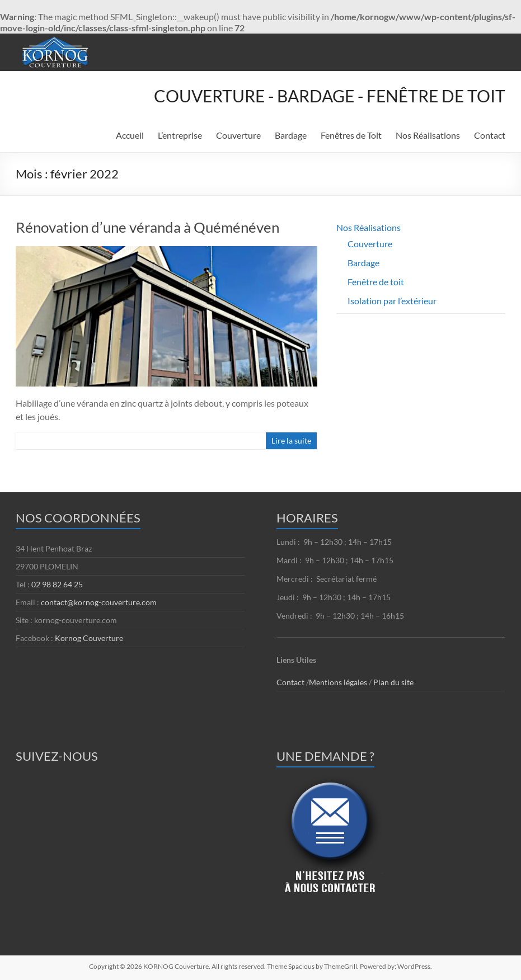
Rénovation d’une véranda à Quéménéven (147, 227)
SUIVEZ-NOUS (57, 756)
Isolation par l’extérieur (392, 301)
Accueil (130, 135)
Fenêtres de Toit (351, 135)
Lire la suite (291, 440)
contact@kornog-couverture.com (99, 602)
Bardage (291, 135)
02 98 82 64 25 (57, 584)
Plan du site (393, 682)
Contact (490, 135)
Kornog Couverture (89, 638)
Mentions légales (339, 682)
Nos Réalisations (428, 135)
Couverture (238, 135)
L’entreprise (180, 135)
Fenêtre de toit (376, 282)
